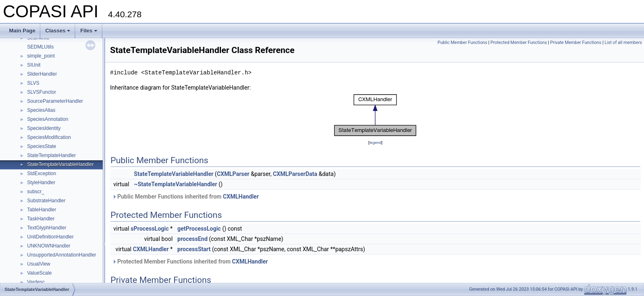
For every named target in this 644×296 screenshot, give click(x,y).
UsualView (39, 264)
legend (375, 142)
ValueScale (39, 273)
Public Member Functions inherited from (185, 197)
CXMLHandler (241, 197)
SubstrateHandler (46, 201)
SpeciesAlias (41, 110)
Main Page (22, 31)
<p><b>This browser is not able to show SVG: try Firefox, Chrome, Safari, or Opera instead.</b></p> (375, 115)
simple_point (41, 56)
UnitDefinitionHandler (50, 237)
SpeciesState (42, 146)
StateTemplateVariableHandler (60, 164)
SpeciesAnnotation (48, 119)
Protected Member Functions (519, 43)
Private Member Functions (576, 43)
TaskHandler (41, 219)
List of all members (623, 43)
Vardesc (36, 282)
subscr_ (36, 192)
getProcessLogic (199, 229)
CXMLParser (233, 174)
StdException (42, 173)
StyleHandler (41, 183)
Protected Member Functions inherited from (190, 261)
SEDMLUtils (40, 47)
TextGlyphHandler (47, 228)
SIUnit (34, 65)
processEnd (193, 239)
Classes (58, 31)
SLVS (33, 83)
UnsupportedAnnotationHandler (62, 255)
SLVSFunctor (41, 92)
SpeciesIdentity (44, 128)
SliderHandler (42, 74)
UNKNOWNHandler (49, 246)
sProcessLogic (150, 229)
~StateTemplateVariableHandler (176, 184)
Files (89, 31)
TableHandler (42, 210)
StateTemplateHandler (52, 155)
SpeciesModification (49, 137)
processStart (194, 249)
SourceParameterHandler (55, 101)
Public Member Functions (462, 43)
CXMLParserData (295, 174)
